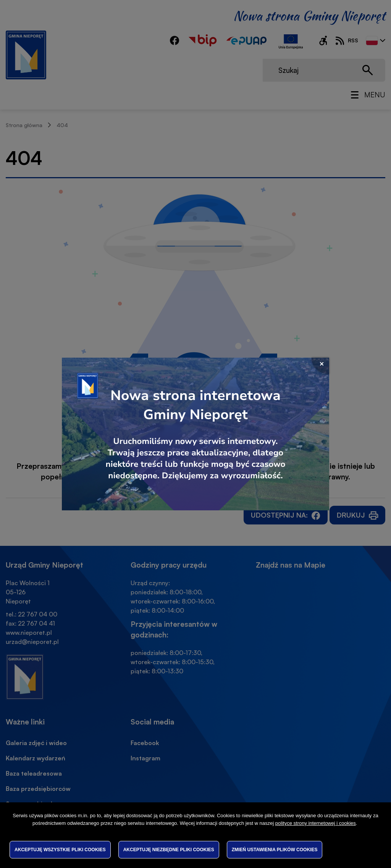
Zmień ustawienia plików (275, 850)
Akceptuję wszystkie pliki (60, 850)
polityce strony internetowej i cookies (316, 823)
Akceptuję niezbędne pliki (169, 850)
